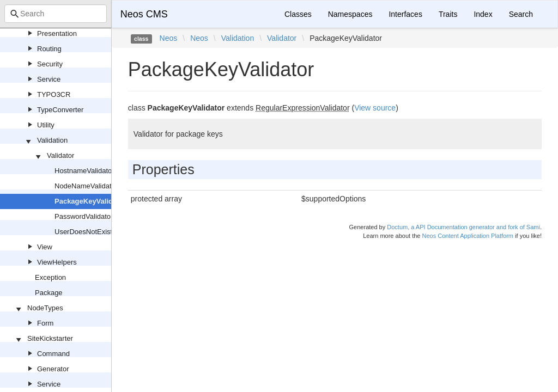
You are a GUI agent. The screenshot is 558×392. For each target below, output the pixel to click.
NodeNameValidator (86, 186)
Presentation (57, 33)
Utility (46, 125)
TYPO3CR (54, 94)
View (45, 247)
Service (49, 79)
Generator (53, 369)
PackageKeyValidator (90, 201)
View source (375, 108)
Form (45, 323)
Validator (60, 155)
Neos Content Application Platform (468, 236)
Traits (448, 14)
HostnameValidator (84, 171)
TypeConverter (60, 110)
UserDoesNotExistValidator (97, 232)
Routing (49, 49)
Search (521, 14)
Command (53, 354)
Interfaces (405, 14)
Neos (169, 38)
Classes (298, 14)
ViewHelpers (57, 262)
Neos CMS (144, 14)
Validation (52, 140)
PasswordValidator (84, 216)
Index (483, 14)
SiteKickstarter (50, 338)
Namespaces (350, 14)
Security (50, 64)
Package (49, 293)
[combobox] (56, 14)
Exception (50, 277)
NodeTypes (45, 308)
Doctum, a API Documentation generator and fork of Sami (463, 227)
